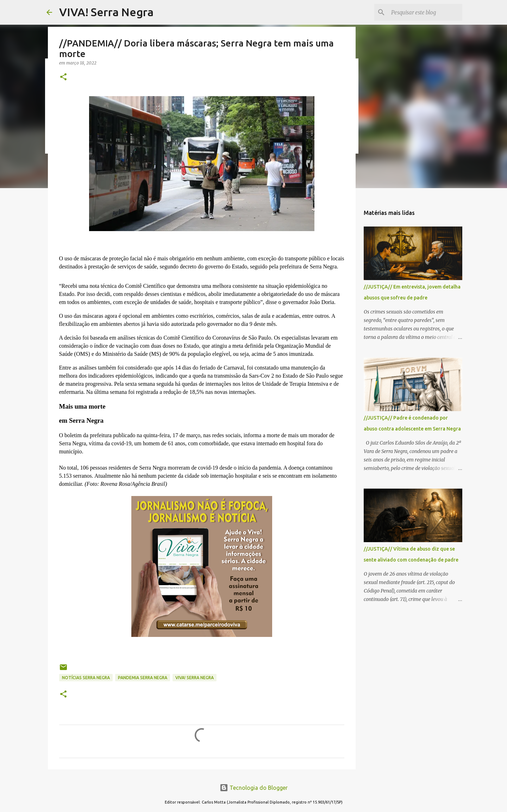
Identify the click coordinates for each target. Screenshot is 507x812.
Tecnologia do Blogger (254, 788)
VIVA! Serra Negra (106, 12)
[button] (63, 77)
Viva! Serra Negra (195, 678)
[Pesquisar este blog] (425, 12)
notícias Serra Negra (86, 678)
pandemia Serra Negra (143, 678)
